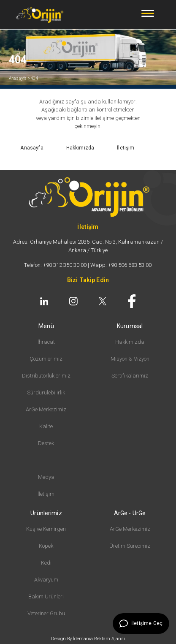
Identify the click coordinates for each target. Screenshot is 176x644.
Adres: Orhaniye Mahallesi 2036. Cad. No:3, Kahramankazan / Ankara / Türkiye (88, 246)
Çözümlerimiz (46, 359)
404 (34, 78)
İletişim (46, 494)
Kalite (46, 426)
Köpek (46, 546)
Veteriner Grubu (46, 613)
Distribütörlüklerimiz (46, 376)
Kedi (46, 563)
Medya (46, 477)
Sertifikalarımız (130, 376)
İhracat (46, 342)
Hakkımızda (130, 342)
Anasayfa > (20, 78)
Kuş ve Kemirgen (46, 529)
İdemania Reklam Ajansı (99, 639)
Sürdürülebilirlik (46, 393)
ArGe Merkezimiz (46, 409)
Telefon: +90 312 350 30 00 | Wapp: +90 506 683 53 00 (88, 265)
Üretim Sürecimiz (130, 546)
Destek (46, 443)
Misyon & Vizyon (130, 359)
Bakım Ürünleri (46, 596)
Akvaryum (46, 580)
